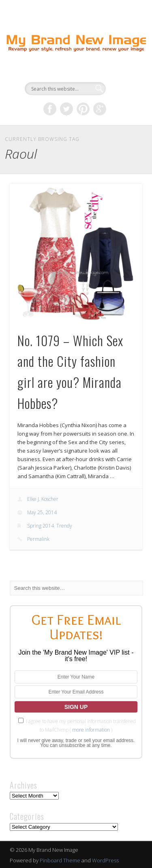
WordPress (105, 860)
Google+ (100, 109)
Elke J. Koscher (43, 499)
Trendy (64, 526)
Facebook (50, 109)
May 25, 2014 (42, 512)
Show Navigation (123, 72)
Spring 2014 (41, 526)
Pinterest (83, 109)
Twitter (66, 109)
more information (91, 730)
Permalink (38, 539)
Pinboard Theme (60, 860)
